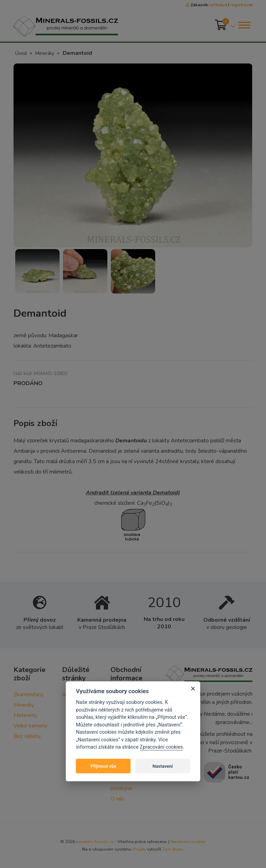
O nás (117, 799)
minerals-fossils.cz (95, 842)
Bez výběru (27, 736)
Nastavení (163, 766)
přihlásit (219, 5)
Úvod (21, 53)
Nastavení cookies (188, 842)
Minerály (45, 53)
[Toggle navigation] (244, 25)
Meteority (25, 715)
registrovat (241, 5)
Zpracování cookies (161, 747)
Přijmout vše (103, 766)
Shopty (139, 849)
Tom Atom (173, 849)
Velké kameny (30, 726)
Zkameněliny (29, 695)
